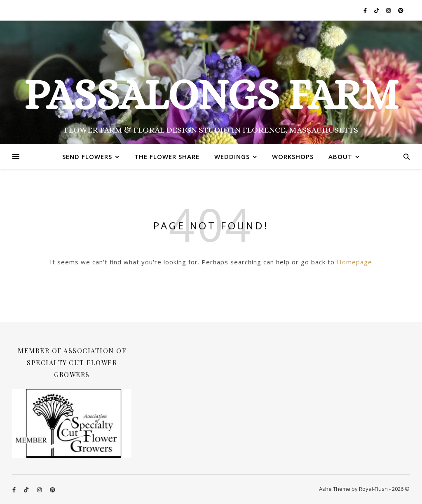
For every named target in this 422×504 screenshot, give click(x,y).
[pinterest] (401, 10)
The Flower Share (167, 156)
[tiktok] (377, 10)
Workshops (293, 156)
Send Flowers (87, 156)
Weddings (232, 156)
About (340, 156)
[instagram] (389, 10)
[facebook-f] (366, 10)
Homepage (354, 262)
